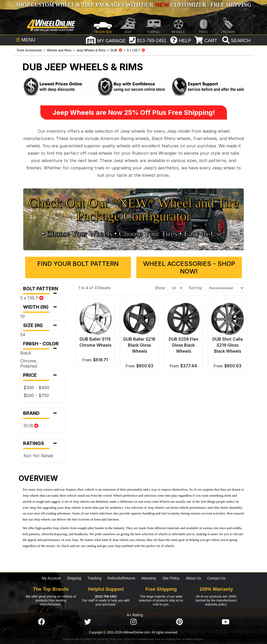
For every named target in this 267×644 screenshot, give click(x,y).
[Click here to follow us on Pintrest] (179, 622)
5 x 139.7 (32, 298)
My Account (51, 578)
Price (43, 375)
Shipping (74, 578)
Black (26, 353)
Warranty (149, 578)
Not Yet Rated (38, 456)
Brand (43, 413)
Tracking (94, 578)
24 (23, 335)
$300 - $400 (36, 388)
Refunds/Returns (121, 578)
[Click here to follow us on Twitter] (88, 622)
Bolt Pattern (43, 290)
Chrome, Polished (29, 363)
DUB (31, 426)
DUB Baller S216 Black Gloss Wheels (139, 345)
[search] (236, 41)
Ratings (43, 443)
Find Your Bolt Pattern (78, 264)
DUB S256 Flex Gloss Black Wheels (184, 345)
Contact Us (216, 578)
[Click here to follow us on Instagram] (133, 622)
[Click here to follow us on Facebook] (41, 622)
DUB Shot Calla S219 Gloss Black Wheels (228, 345)
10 (22, 316)
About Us (193, 578)
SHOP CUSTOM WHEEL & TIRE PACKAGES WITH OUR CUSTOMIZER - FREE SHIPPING (133, 5)
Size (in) (43, 325)
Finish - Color (43, 345)
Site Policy (171, 578)
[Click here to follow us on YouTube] (226, 622)
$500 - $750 (36, 395)
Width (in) (43, 307)
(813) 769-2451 (106, 597)
